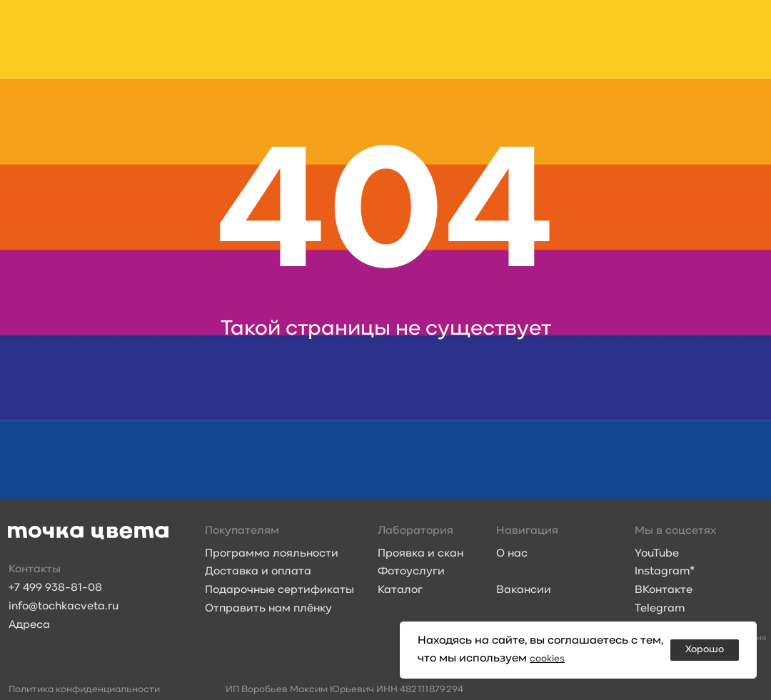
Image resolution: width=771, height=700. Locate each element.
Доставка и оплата (258, 572)
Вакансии (524, 590)
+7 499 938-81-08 (55, 588)
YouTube (657, 554)
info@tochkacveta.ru (64, 607)
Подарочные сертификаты (279, 590)
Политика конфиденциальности (84, 690)
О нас (512, 554)
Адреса (29, 625)
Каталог (400, 590)
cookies (550, 659)
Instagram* (665, 572)
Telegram (660, 609)
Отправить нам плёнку (268, 609)
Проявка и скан (420, 554)
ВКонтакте (664, 590)
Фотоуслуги (411, 572)
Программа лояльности (272, 554)
